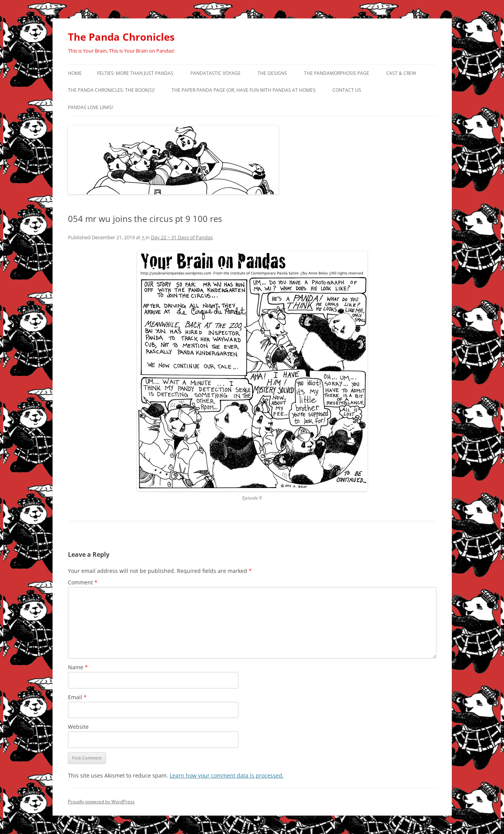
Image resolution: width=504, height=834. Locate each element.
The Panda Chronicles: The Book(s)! (111, 90)
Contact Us (347, 90)
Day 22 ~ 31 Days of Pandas (182, 237)
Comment (83, 582)
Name (78, 667)
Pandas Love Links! (91, 107)
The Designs (272, 73)
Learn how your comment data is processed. (227, 775)
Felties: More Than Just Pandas (135, 73)
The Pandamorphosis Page (337, 73)
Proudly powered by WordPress (101, 802)
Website (78, 727)
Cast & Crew (401, 73)
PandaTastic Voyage (216, 73)
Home (75, 73)
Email (77, 697)
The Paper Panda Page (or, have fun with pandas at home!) (244, 90)
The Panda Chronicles (121, 37)
